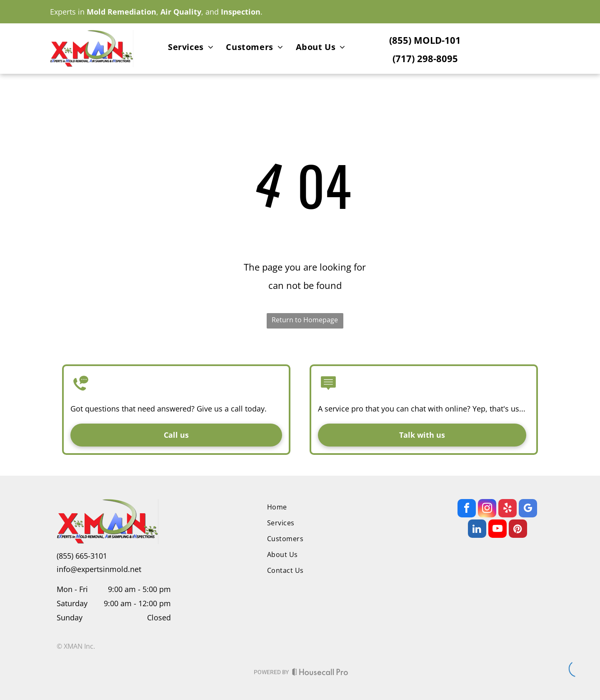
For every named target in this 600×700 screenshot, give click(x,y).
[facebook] (467, 509)
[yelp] (507, 509)
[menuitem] (191, 48)
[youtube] (497, 530)
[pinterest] (518, 530)
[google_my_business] (528, 509)
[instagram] (487, 509)
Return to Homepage (305, 320)
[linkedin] (477, 530)
